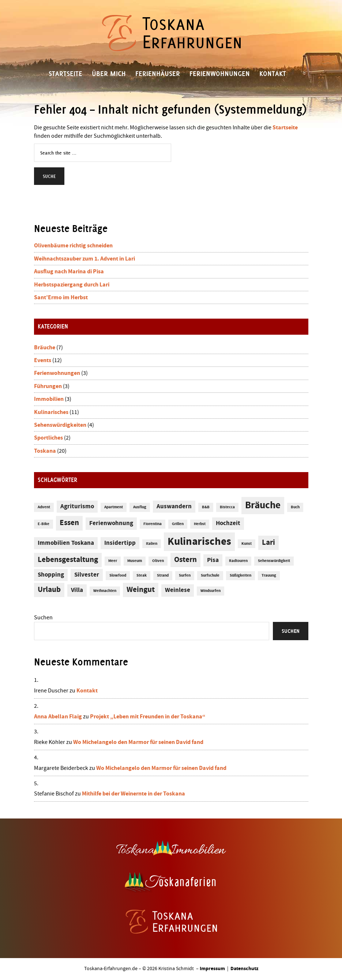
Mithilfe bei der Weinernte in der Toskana (134, 794)
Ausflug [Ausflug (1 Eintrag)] (140, 507)
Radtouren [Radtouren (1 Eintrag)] (238, 561)
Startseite (285, 128)
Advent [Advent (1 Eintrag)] (44, 507)
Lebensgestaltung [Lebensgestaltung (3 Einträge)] (68, 560)
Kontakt (87, 691)
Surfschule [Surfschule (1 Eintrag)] (210, 576)
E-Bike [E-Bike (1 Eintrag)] (44, 524)
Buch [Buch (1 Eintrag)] (295, 507)
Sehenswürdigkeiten (60, 425)
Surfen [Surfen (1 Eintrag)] (185, 576)
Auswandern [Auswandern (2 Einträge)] (174, 507)
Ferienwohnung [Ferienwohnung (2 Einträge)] (111, 523)
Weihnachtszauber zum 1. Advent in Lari (84, 259)
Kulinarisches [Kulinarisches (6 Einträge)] (199, 542)
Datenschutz (244, 969)
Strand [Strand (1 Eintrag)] (163, 576)
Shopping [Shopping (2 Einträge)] (51, 575)
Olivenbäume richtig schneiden (73, 246)
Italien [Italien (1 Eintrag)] (152, 544)
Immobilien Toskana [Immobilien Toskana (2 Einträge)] (66, 543)
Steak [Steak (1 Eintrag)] (142, 576)
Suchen (43, 618)
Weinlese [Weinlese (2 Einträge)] (178, 590)
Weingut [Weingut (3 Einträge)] (141, 590)
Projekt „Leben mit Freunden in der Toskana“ (148, 717)
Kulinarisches (51, 412)
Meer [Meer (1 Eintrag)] (113, 561)
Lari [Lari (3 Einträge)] (268, 543)
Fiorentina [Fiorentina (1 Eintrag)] (153, 524)
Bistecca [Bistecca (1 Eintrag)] (227, 507)
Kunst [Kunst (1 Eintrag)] (247, 544)
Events (43, 360)
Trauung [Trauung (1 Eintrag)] (269, 576)
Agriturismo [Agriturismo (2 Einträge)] (77, 507)
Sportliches (48, 438)
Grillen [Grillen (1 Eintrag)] (178, 524)
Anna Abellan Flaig (58, 717)
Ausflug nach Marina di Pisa (69, 271)
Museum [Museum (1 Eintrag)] (135, 561)
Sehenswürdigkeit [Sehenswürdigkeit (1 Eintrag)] (274, 561)
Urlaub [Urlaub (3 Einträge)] (49, 590)
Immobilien (49, 399)
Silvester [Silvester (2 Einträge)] (87, 575)
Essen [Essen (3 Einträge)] (69, 523)
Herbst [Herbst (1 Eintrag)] (200, 524)
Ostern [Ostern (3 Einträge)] (185, 560)
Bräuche (45, 347)
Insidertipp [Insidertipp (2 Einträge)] (120, 543)
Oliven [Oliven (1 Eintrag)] (158, 561)
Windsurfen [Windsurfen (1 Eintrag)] (211, 591)
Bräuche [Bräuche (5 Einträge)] (263, 506)
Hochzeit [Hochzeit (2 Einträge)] (228, 523)
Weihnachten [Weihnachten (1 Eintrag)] (105, 591)
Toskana (45, 451)
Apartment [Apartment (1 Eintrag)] (114, 507)
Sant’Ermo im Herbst (61, 297)
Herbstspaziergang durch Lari (72, 285)
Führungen (48, 386)
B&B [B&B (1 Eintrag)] (206, 507)
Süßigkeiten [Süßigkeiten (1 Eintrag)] (240, 576)
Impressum (212, 969)
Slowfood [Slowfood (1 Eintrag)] (118, 576)
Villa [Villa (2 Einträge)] (77, 590)
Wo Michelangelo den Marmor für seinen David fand (138, 742)
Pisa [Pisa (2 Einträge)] (213, 560)
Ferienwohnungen (57, 373)
